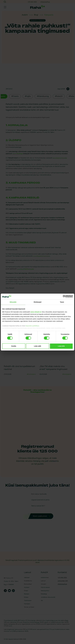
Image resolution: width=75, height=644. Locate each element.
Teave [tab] (62, 302)
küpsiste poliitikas (32, 326)
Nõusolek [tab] (13, 302)
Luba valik (37, 346)
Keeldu (14, 346)
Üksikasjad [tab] (37, 302)
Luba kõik (61, 346)
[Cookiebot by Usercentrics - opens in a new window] (64, 296)
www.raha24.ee (36, 312)
